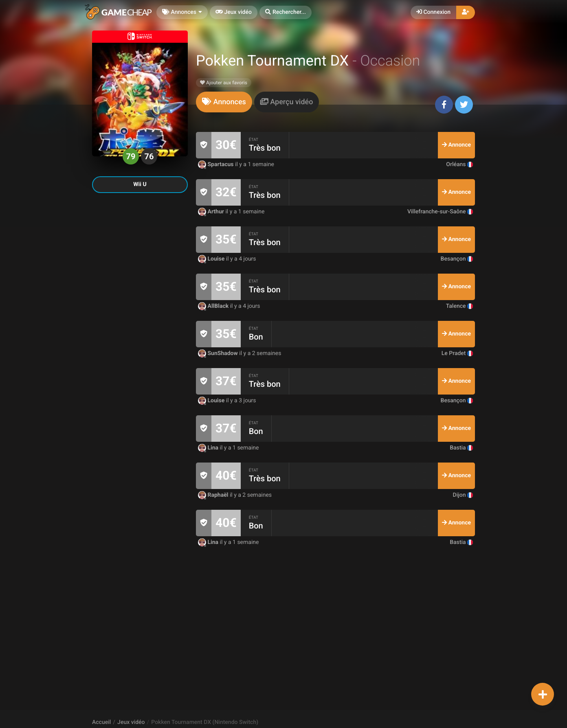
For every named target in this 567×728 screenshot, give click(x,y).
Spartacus (216, 164)
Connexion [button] (433, 12)
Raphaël (214, 495)
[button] (286, 12)
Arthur (212, 212)
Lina (209, 448)
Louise (212, 259)
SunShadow (219, 353)
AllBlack (214, 306)
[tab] (224, 102)
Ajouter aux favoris (224, 83)
